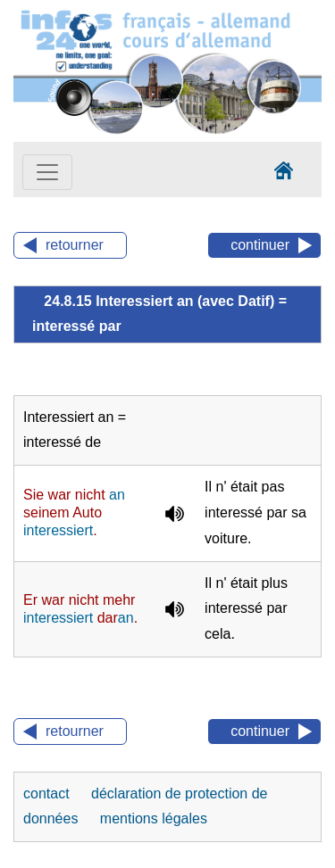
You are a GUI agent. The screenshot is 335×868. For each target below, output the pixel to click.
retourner (75, 245)
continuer (260, 245)
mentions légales (154, 818)
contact (48, 794)
